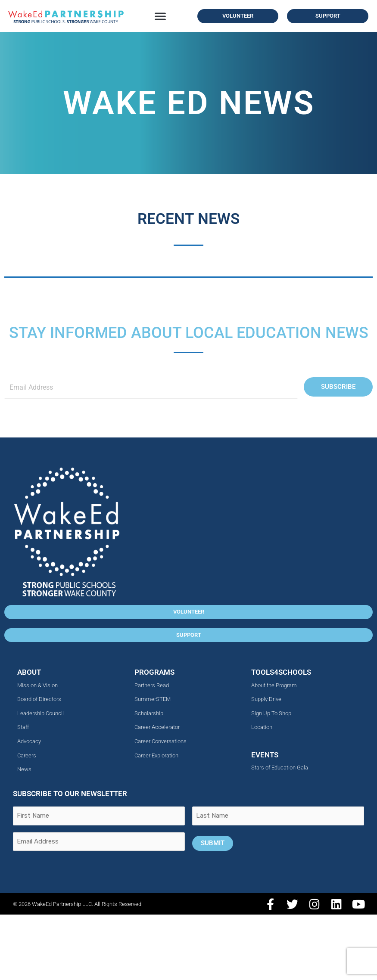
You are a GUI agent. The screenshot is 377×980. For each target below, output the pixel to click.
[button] (160, 16)
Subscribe (338, 387)
